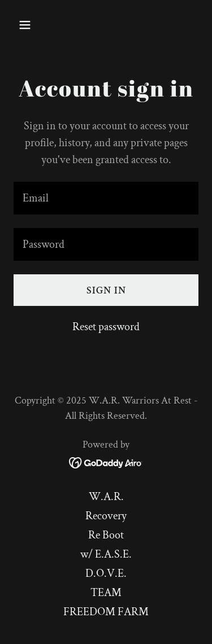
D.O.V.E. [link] (106, 573)
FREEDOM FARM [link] (106, 612)
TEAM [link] (106, 593)
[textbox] (106, 198)
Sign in (106, 290)
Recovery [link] (106, 516)
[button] (35, 25)
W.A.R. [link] (106, 497)
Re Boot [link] (106, 535)
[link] (106, 462)
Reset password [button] (106, 327)
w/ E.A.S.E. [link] (106, 554)
